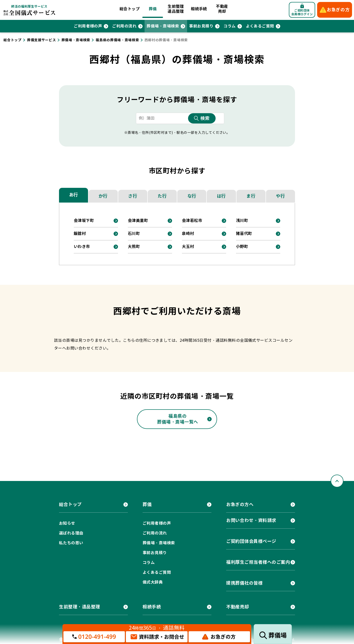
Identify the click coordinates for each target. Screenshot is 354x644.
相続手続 (199, 9)
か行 (103, 196)
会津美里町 (138, 221)
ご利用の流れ (124, 26)
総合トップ (130, 9)
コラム (229, 26)
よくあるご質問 (260, 26)
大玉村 (188, 247)
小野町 (242, 247)
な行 (192, 196)
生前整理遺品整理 (176, 9)
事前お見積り (201, 26)
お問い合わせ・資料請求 (251, 520)
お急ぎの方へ (240, 504)
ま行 (251, 196)
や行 (280, 196)
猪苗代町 (244, 234)
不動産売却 (222, 9)
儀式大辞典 (153, 582)
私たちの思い (71, 543)
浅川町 (242, 221)
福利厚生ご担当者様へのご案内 (258, 562)
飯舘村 (80, 234)
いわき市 (82, 247)
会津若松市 (192, 221)
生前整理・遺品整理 (80, 607)
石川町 (134, 234)
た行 (162, 196)
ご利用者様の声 (88, 26)
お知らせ (67, 523)
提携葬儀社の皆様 (244, 583)
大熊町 (134, 247)
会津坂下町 (84, 221)
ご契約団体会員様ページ (251, 541)
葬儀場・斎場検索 (163, 26)
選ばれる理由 (71, 533)
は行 (221, 196)
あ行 (74, 195)
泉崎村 (188, 234)
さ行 (133, 196)
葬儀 (153, 9)
